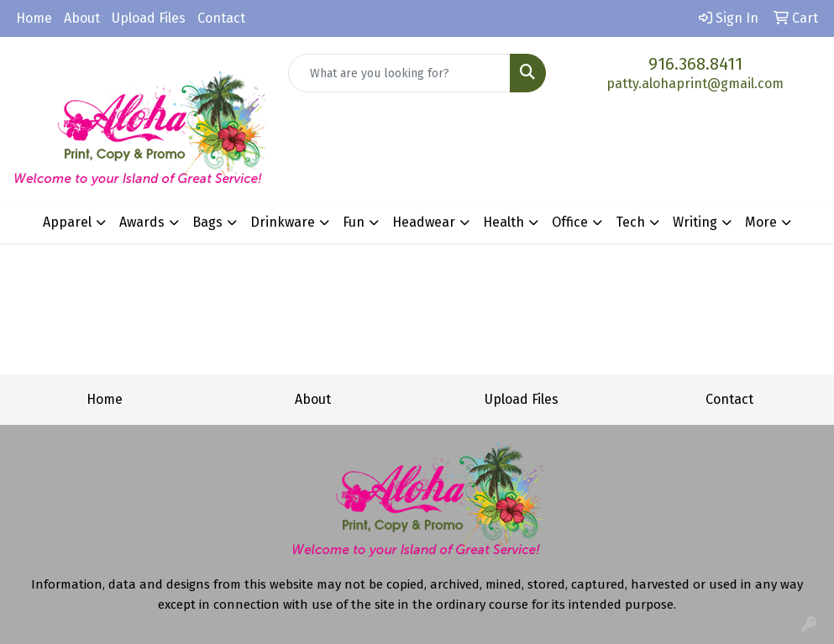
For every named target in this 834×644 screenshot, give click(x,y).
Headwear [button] (424, 222)
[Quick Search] (399, 73)
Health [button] (504, 222)
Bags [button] (207, 222)
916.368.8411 (695, 64)
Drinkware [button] (283, 222)
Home (34, 18)
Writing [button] (695, 222)
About (82, 18)
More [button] (761, 222)
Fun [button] (354, 222)
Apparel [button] (67, 222)
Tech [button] (630, 222)
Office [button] (570, 222)
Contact (221, 18)
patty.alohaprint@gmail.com (695, 84)
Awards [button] (142, 222)
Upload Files (149, 18)
